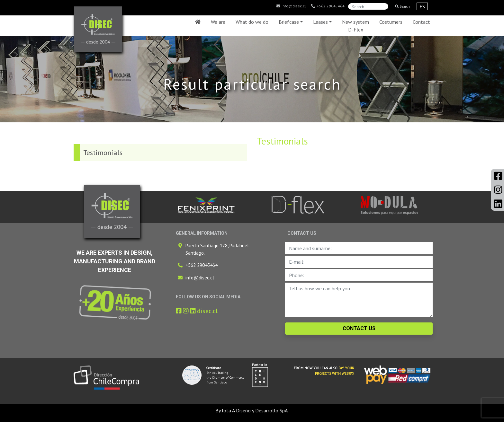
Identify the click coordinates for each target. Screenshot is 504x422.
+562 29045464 (328, 6)
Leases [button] (320, 22)
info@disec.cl (291, 6)
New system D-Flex (355, 26)
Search (402, 6)
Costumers (391, 22)
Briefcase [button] (289, 22)
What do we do (252, 22)
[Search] (368, 6)
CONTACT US (359, 328)
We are (218, 22)
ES (422, 6)
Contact (421, 22)
